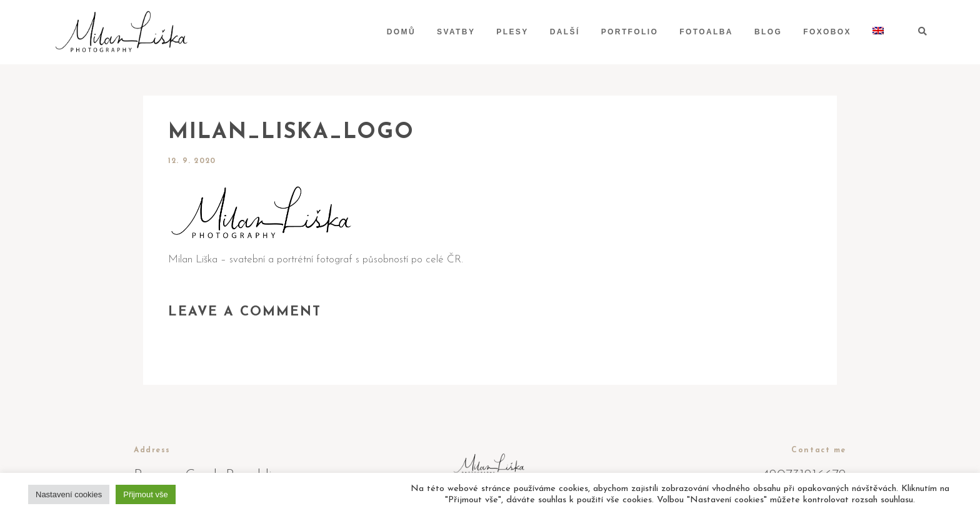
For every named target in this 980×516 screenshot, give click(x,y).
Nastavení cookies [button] (69, 494)
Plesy (512, 32)
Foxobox (827, 32)
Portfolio (630, 32)
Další (565, 32)
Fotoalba (706, 32)
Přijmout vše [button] (146, 494)
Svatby (456, 32)
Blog (768, 32)
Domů (401, 32)
